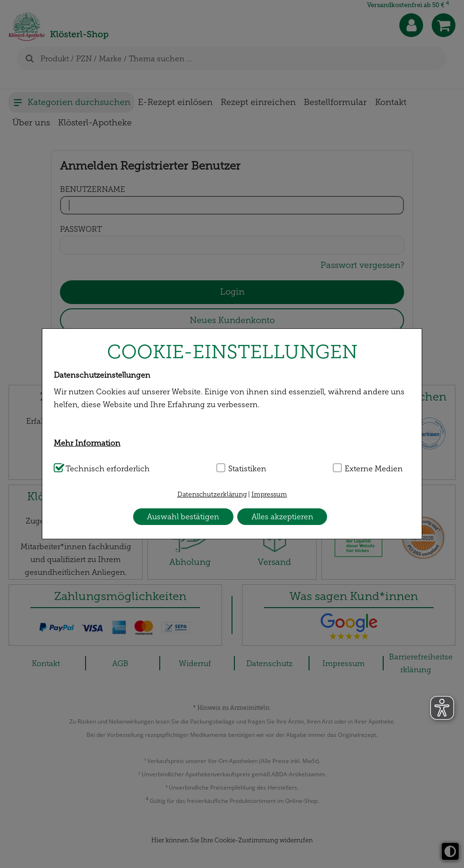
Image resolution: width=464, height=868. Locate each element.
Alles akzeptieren (282, 517)
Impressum (269, 494)
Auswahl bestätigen (183, 517)
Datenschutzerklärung (212, 494)
